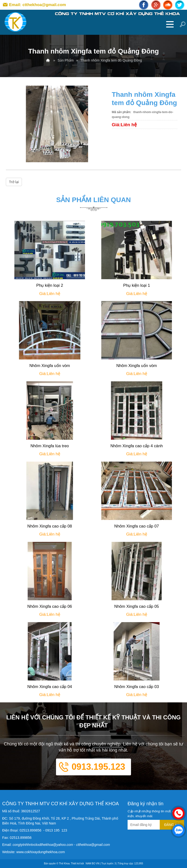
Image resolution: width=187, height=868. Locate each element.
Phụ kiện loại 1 (137, 285)
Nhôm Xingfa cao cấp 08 (50, 526)
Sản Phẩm (66, 60)
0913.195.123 (98, 767)
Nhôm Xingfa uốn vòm (50, 366)
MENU (170, 24)
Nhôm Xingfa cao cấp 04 (50, 687)
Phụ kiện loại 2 (50, 285)
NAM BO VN (93, 864)
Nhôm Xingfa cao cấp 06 (50, 606)
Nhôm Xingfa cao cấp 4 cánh (136, 446)
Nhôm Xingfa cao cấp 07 (136, 526)
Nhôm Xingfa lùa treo (50, 446)
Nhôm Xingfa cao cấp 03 (136, 687)
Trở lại (14, 182)
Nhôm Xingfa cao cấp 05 (136, 606)
